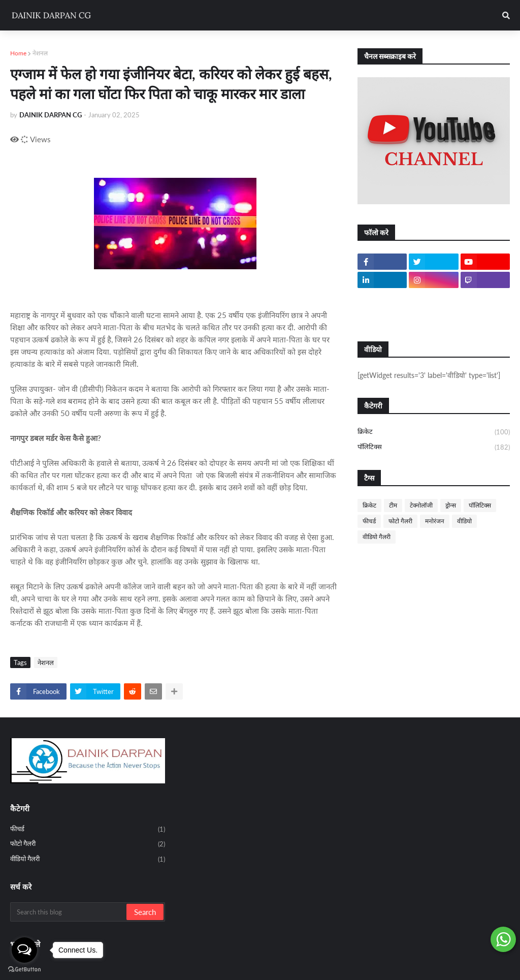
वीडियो (464, 521)
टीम (393, 505)
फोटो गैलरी (400, 521)
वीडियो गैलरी (377, 537)
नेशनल (40, 53)
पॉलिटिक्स (434, 447)
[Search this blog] (69, 912)
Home (18, 53)
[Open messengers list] (24, 950)
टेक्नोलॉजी (421, 505)
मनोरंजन (435, 521)
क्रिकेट (434, 432)
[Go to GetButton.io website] (24, 970)
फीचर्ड (369, 521)
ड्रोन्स (451, 505)
